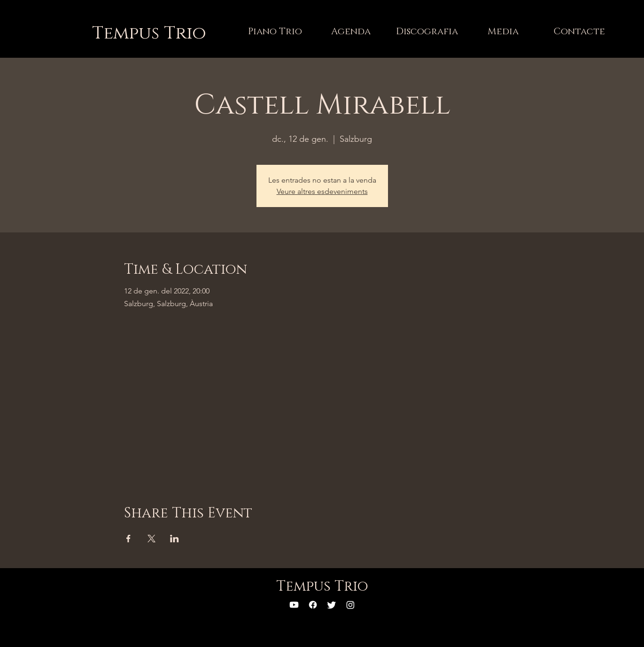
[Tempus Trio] (149, 33)
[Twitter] (332, 605)
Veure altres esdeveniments (322, 191)
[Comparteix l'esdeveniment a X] (151, 539)
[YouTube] (294, 605)
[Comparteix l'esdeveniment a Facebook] (128, 539)
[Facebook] (313, 605)
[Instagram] (350, 605)
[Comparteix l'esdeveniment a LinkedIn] (175, 539)
